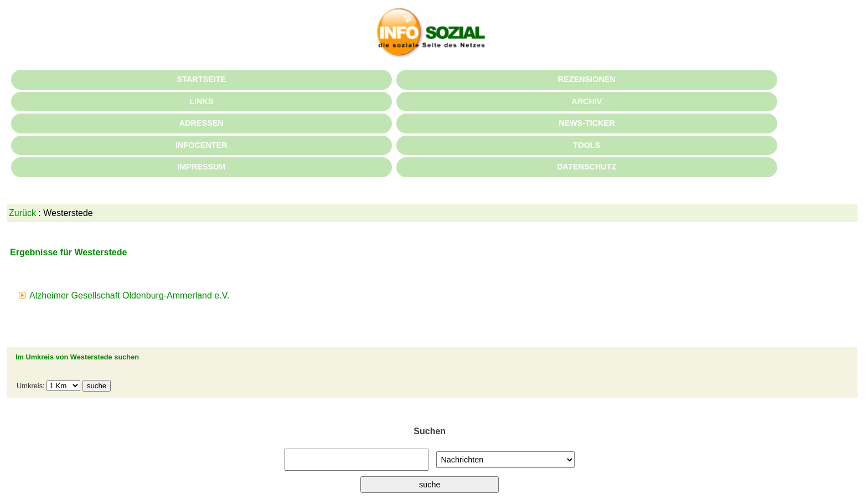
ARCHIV (587, 101)
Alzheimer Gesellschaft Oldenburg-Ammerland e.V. (129, 295)
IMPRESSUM (201, 167)
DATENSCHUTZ (587, 167)
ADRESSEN (201, 123)
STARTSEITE (201, 79)
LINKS (201, 101)
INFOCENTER (201, 145)
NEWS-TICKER (587, 123)
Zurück (22, 213)
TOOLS (587, 145)
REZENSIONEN (587, 79)
